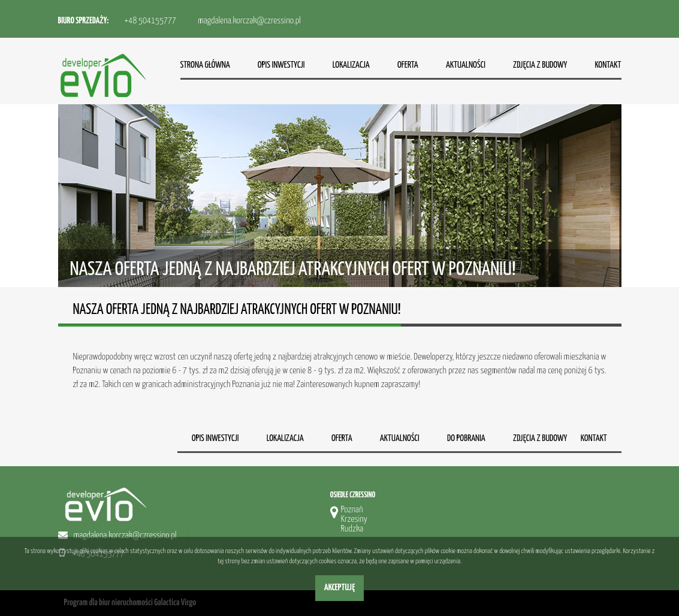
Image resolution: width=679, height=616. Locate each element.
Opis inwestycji (281, 65)
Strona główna (205, 65)
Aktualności (466, 65)
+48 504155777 (150, 21)
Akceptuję (339, 588)
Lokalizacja (351, 65)
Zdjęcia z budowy (540, 65)
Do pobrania (466, 438)
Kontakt (608, 65)
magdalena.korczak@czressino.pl (249, 21)
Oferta (408, 65)
